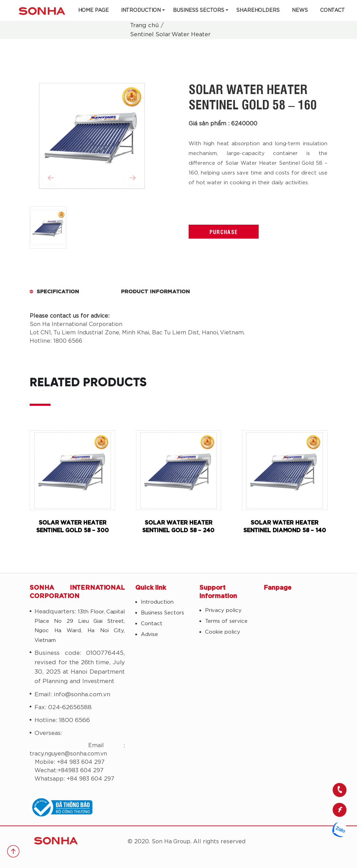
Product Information (155, 292)
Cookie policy (223, 632)
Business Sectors (199, 10)
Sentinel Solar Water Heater (170, 34)
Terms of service (226, 621)
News (300, 10)
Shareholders (258, 10)
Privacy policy (223, 610)
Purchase (224, 232)
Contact (332, 10)
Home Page (93, 10)
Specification (58, 292)
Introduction (141, 10)
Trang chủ (145, 25)
